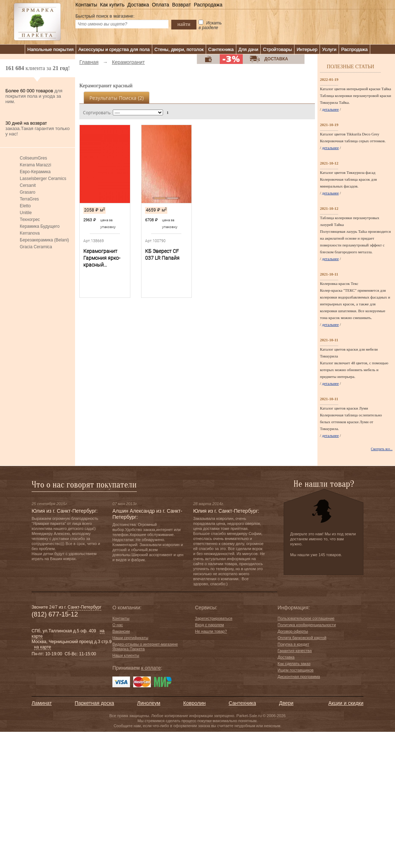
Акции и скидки (346, 703)
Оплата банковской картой (302, 638)
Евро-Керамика (35, 172)
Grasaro (27, 192)
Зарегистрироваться (214, 618)
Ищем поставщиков (296, 670)
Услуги (329, 49)
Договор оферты (293, 631)
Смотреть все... (382, 449)
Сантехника (221, 49)
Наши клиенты (126, 655)
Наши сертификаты (130, 638)
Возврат (182, 5)
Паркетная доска (94, 703)
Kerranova (30, 233)
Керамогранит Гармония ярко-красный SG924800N (102, 258)
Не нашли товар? (211, 631)
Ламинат (42, 703)
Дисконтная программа (299, 677)
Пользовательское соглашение (306, 618)
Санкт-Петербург (84, 607)
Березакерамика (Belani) (44, 240)
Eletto (25, 206)
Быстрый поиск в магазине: (105, 16)
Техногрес (30, 220)
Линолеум (149, 703)
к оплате (151, 668)
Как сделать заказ (294, 664)
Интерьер (307, 49)
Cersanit (28, 185)
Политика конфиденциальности (307, 625)
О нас (118, 625)
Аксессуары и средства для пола (114, 49)
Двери (286, 703)
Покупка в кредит (293, 644)
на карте (43, 647)
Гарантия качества (295, 651)
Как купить (112, 5)
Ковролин (194, 703)
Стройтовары (277, 49)
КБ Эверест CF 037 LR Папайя (162, 255)
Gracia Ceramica (36, 247)
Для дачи (248, 49)
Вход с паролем (210, 625)
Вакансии (121, 631)
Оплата (161, 5)
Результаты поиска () (117, 98)
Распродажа (208, 5)
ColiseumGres (33, 158)
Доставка (138, 5)
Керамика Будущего (40, 226)
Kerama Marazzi (35, 165)
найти (184, 24)
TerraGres (29, 199)
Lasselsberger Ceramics (43, 179)
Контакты (86, 5)
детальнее (331, 109)
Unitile (26, 213)
